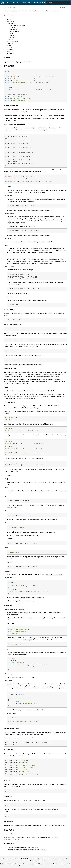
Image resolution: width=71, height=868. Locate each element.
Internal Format (15, 31)
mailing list (68, 864)
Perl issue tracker (59, 864)
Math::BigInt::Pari (9, 839)
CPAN (13, 8)
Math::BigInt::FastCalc (51, 837)
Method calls (14, 35)
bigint (6, 8)
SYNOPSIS (10, 21)
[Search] (58, 3)
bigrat (13, 834)
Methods (13, 37)
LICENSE (10, 49)
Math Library (14, 29)
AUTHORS (10, 53)
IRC (20, 866)
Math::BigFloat (16, 837)
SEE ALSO (10, 51)
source (10, 8)
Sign (11, 33)
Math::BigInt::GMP (23, 839)
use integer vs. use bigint (17, 25)
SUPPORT (10, 47)
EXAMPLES (11, 43)
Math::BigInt (48, 345)
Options (12, 27)
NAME (9, 19)
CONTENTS (10, 15)
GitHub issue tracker (45, 859)
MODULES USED (12, 41)
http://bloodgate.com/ (20, 848)
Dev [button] (29, 3)
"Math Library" (28, 270)
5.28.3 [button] (23, 3)
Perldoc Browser (10, 3)
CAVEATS (10, 39)
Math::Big (35, 837)
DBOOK (24, 859)
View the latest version (52, 11)
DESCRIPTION (12, 23)
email (53, 859)
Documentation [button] (38, 3)
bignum (6, 834)
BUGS (9, 45)
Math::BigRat (25, 837)
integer (10, 118)
